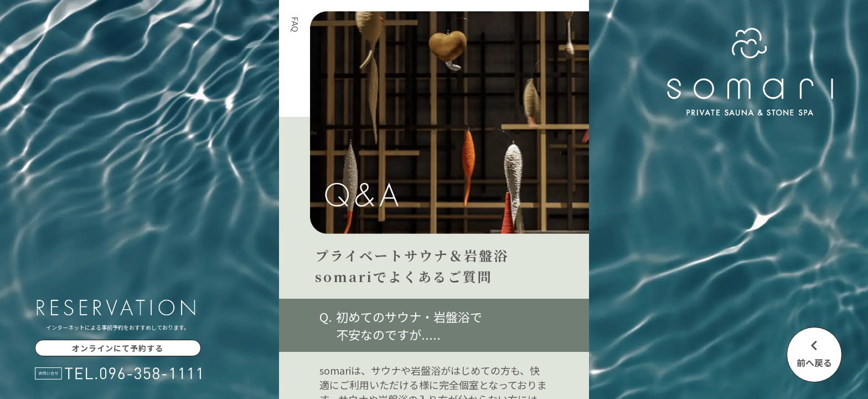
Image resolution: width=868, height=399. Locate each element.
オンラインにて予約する (118, 348)
